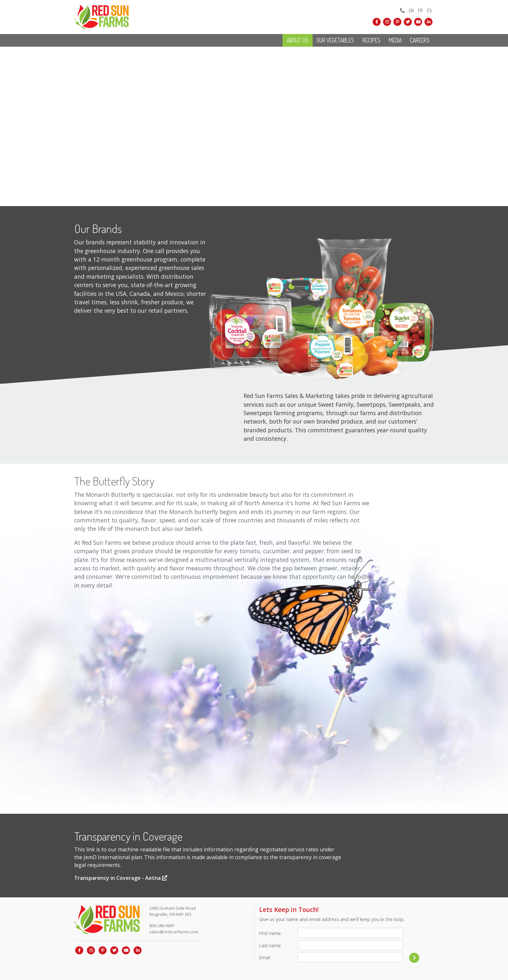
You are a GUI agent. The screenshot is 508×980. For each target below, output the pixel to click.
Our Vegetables (335, 40)
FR (420, 10)
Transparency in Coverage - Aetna (121, 878)
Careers (420, 40)
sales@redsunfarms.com (174, 932)
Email (265, 957)
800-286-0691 (162, 926)
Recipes (371, 40)
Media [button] (395, 40)
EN (411, 10)
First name (270, 933)
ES (429, 10)
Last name (270, 945)
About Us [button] (298, 40)
